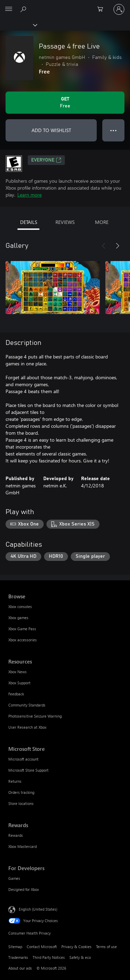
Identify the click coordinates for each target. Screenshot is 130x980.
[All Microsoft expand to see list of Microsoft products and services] (9, 9)
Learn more (29, 195)
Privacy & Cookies (76, 947)
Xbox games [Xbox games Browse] (18, 618)
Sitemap (15, 947)
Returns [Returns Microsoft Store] (15, 781)
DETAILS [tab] (29, 222)
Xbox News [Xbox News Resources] (18, 672)
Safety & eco (80, 957)
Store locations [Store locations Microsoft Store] (21, 803)
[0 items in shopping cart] (102, 9)
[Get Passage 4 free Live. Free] (65, 103)
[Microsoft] (65, 5)
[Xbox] (18, 25)
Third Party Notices (49, 957)
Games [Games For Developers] (14, 878)
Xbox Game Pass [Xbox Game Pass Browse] (22, 629)
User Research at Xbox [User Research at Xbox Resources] (27, 727)
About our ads (20, 968)
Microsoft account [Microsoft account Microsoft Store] (23, 759)
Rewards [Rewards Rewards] (16, 835)
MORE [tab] (102, 222)
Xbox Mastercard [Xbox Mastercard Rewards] (23, 846)
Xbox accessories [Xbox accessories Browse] (23, 640)
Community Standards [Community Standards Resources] (27, 705)
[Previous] (104, 246)
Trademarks (18, 957)
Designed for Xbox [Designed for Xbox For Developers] (24, 889)
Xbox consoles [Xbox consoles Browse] (20, 606)
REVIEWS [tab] (65, 222)
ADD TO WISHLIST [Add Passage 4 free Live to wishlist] (51, 130)
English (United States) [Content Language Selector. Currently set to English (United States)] (38, 909)
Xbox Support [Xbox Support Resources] (19, 683)
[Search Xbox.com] (24, 9)
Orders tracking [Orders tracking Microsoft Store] (21, 792)
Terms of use (106, 947)
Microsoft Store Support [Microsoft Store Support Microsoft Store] (28, 770)
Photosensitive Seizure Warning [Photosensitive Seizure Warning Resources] (35, 716)
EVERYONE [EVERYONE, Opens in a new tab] (46, 160)
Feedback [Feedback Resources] (16, 694)
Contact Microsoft (42, 947)
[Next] (118, 246)
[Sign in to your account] (119, 9)
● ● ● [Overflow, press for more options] (114, 130)
